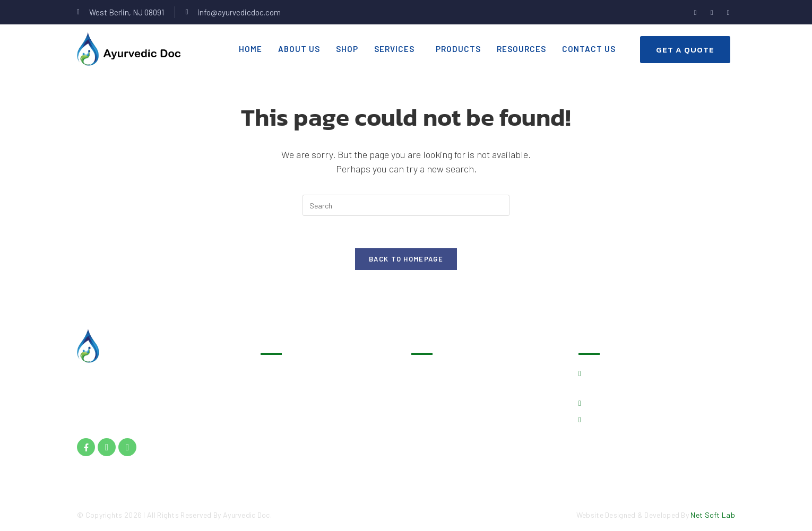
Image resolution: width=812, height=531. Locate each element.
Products (458, 49)
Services (394, 49)
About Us (299, 49)
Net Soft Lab (713, 515)
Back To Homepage (406, 259)
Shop (347, 49)
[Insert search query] (406, 205)
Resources (521, 49)
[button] (397, 49)
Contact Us (589, 49)
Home (250, 49)
